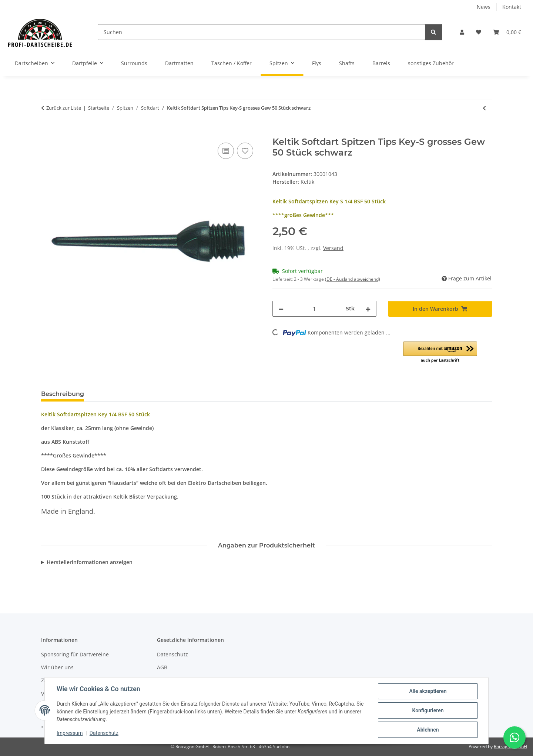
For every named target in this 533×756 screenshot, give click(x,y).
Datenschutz (104, 733)
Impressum (70, 733)
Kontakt (512, 7)
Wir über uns (57, 667)
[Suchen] (262, 32)
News (484, 7)
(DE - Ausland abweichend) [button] (353, 279)
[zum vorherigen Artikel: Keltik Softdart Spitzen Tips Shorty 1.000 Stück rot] (484, 108)
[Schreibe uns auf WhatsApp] (514, 737)
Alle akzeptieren (428, 691)
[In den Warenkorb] (47, 133)
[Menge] (315, 309)
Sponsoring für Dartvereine (75, 654)
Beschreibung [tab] (63, 394)
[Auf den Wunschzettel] (245, 151)
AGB (162, 667)
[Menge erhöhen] (368, 309)
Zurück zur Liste (64, 108)
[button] (462, 32)
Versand (333, 248)
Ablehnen (428, 730)
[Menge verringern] (281, 309)
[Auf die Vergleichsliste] (226, 151)
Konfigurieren (428, 710)
